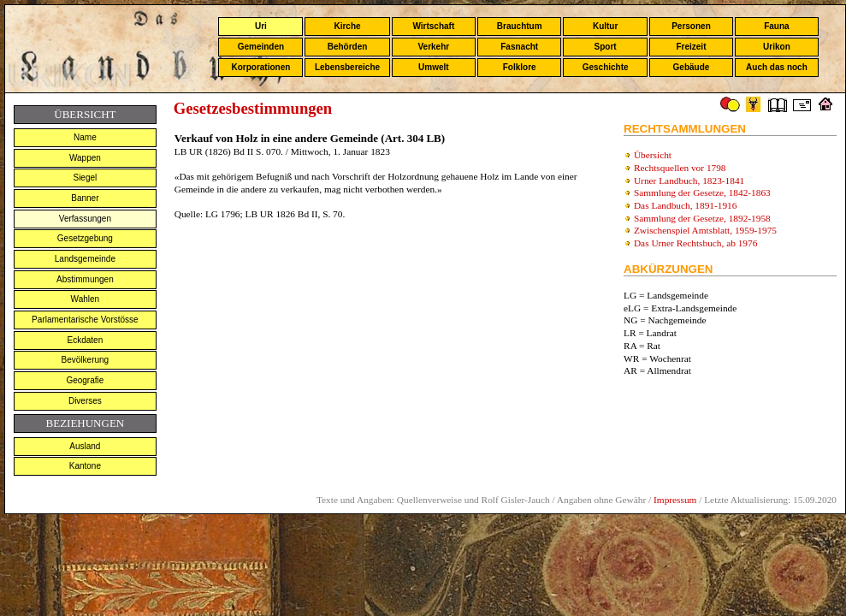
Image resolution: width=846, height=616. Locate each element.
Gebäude (692, 67)
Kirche (347, 26)
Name (85, 137)
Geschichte (606, 67)
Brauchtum (520, 26)
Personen (691, 26)
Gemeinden (261, 47)
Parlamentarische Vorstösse (85, 320)
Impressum (675, 500)
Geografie (85, 380)
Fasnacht (519, 47)
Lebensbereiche (347, 67)
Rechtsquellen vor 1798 (680, 168)
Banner (85, 198)
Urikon (777, 47)
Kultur (605, 26)
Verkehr (433, 47)
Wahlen (86, 299)
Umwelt (434, 67)
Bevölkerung (86, 360)
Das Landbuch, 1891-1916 (686, 205)
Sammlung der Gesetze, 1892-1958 (702, 218)
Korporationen (260, 67)
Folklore (520, 67)
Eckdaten (86, 340)
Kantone (85, 466)
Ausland (85, 446)
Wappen (85, 158)
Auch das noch (777, 67)
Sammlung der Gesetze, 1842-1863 (702, 192)
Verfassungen (85, 219)
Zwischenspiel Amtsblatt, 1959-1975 (705, 230)
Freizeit (691, 47)
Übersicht (653, 155)
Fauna (776, 26)
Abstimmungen (85, 279)
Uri (261, 26)
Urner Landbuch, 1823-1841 (689, 181)
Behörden (348, 47)
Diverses (85, 401)
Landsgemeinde (85, 259)
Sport (606, 47)
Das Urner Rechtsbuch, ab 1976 (695, 243)
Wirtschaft (433, 26)
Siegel (85, 178)
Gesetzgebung (85, 238)
